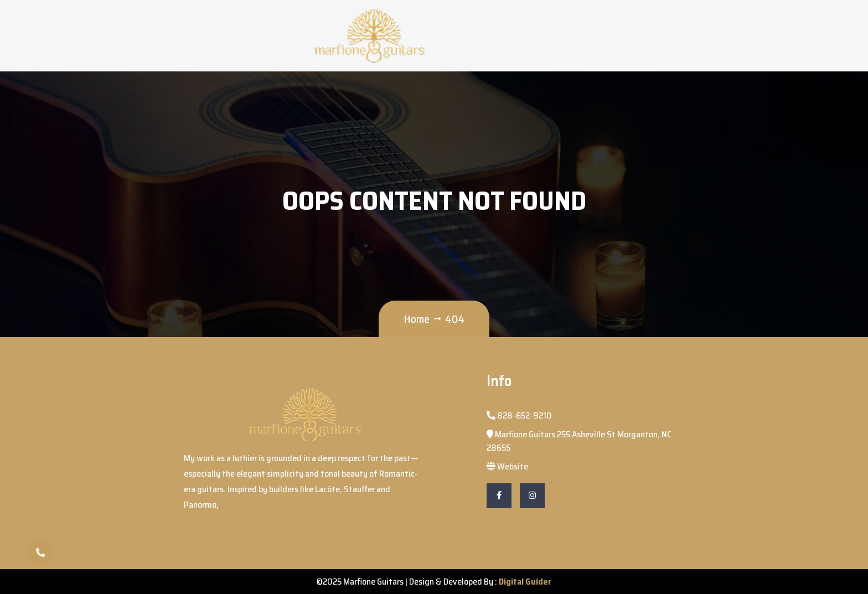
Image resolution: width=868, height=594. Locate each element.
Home (417, 319)
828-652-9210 (519, 415)
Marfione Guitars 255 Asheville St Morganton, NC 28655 (579, 441)
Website (507, 466)
